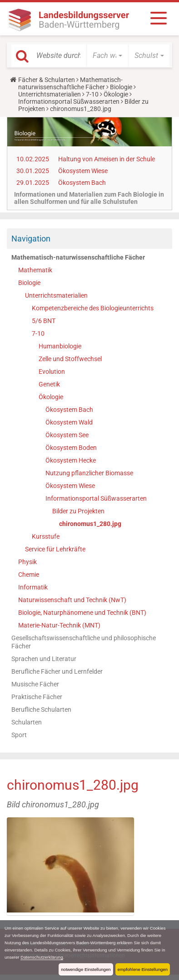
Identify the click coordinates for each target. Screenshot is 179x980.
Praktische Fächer (37, 697)
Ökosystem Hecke (71, 460)
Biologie (121, 87)
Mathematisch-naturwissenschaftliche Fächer (70, 83)
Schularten (27, 722)
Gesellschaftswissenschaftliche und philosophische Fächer (84, 642)
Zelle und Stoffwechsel (70, 359)
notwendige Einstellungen (86, 969)
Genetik (49, 384)
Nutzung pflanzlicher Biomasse (89, 473)
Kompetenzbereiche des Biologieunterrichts (93, 308)
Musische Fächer (35, 684)
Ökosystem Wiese (83, 171)
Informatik (33, 587)
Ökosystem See (67, 435)
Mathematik (35, 270)
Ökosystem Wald (69, 422)
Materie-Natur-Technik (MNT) (59, 625)
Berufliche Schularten (41, 710)
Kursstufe (46, 536)
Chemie (29, 574)
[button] (107, 56)
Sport (19, 735)
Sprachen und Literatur (44, 659)
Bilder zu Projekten (78, 511)
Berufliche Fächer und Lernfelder (57, 671)
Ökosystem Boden (71, 448)
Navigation (31, 239)
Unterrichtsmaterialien (50, 94)
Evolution (52, 372)
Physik (27, 562)
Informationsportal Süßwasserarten (69, 101)
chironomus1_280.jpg (90, 524)
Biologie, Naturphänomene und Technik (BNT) (82, 613)
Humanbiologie (60, 346)
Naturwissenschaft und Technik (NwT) (72, 600)
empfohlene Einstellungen (143, 969)
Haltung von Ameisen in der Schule (107, 159)
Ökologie (116, 94)
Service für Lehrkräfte (55, 549)
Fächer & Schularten (47, 80)
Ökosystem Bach (82, 183)
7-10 (92, 94)
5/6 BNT (44, 321)
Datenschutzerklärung (42, 957)
